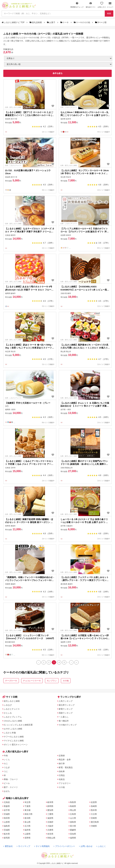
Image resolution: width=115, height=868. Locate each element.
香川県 (73, 826)
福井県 (27, 830)
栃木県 (7, 834)
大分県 (94, 814)
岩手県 (7, 810)
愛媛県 (73, 830)
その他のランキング (68, 725)
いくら (7, 760)
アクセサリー (65, 783)
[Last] (76, 662)
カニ (6, 764)
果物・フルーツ (11, 779)
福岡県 (73, 838)
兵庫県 (50, 830)
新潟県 (27, 818)
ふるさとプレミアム (13, 717)
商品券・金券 (65, 760)
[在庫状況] (58, 58)
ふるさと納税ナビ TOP (13, 22)
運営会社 (8, 846)
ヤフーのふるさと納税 (14, 737)
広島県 (73, 814)
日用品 (62, 775)
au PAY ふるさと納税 (13, 729)
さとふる (8, 713)
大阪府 (50, 826)
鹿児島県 (95, 822)
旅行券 (62, 764)
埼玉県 (27, 802)
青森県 (7, 806)
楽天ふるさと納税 (12, 701)
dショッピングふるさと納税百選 (18, 725)
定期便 (62, 756)
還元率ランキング (67, 705)
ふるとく (101, 846)
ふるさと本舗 (10, 733)
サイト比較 (10, 697)
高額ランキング (66, 713)
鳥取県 (73, 802)
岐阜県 (50, 802)
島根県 (73, 806)
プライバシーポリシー (64, 846)
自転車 (62, 771)
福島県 (7, 826)
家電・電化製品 (66, 767)
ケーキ (65, 22)
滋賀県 (50, 818)
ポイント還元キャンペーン (16, 745)
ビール (7, 783)
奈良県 (50, 834)
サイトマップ (23, 846)
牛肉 (6, 756)
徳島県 (73, 822)
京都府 (50, 822)
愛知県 (50, 810)
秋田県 (7, 818)
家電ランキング (66, 709)
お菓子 (51, 22)
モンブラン (52, 681)
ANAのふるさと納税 (13, 721)
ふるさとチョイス (12, 709)
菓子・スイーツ (11, 787)
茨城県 (7, 830)
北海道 (7, 802)
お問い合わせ (86, 846)
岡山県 (73, 810)
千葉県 (27, 806)
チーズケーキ (11, 681)
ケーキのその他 (82, 22)
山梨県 (27, 834)
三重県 (50, 814)
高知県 (73, 834)
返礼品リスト (91, 5)
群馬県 (7, 838)
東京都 (27, 810)
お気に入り (102, 5)
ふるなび (8, 705)
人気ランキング (66, 701)
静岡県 (50, 806)
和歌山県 (51, 838)
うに (6, 771)
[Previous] (39, 662)
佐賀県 (94, 802)
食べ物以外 (64, 721)
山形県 (7, 822)
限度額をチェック (77, 5)
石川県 (27, 826)
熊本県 (94, 810)
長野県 (27, 838)
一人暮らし (64, 717)
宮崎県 (94, 818)
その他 (66, 681)
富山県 (27, 822)
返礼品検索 (36, 22)
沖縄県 (94, 826)
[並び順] (58, 64)
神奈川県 (28, 814)
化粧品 (62, 779)
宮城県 (7, 814)
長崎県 (94, 806)
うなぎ (7, 767)
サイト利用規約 (42, 846)
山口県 (73, 818)
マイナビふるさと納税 (14, 741)
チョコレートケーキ (32, 681)
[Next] (71, 662)
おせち (7, 791)
